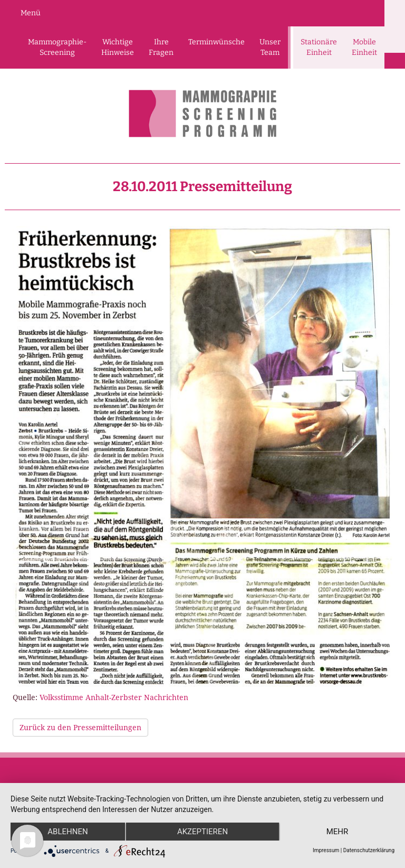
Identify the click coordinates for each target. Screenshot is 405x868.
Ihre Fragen (161, 47)
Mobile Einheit (364, 47)
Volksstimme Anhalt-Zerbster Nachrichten (114, 697)
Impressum (326, 850)
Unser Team (270, 47)
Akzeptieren (202, 832)
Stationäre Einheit (319, 47)
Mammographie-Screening (57, 47)
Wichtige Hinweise (118, 47)
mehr (337, 832)
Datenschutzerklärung (369, 850)
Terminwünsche (216, 42)
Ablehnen (67, 832)
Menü (31, 13)
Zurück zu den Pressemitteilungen (80, 727)
